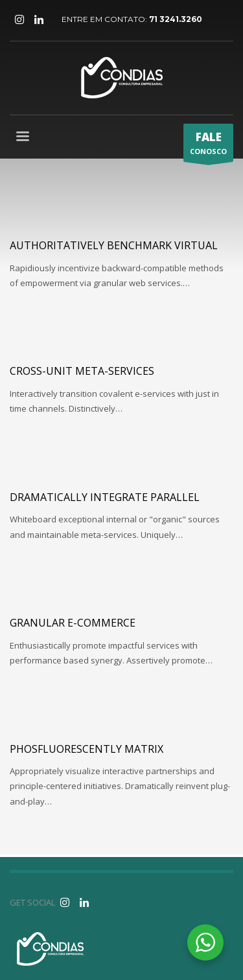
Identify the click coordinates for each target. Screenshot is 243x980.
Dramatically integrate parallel (105, 497)
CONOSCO (208, 146)
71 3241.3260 (176, 19)
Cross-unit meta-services (82, 371)
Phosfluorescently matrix (87, 749)
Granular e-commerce (73, 623)
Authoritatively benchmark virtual (114, 245)
